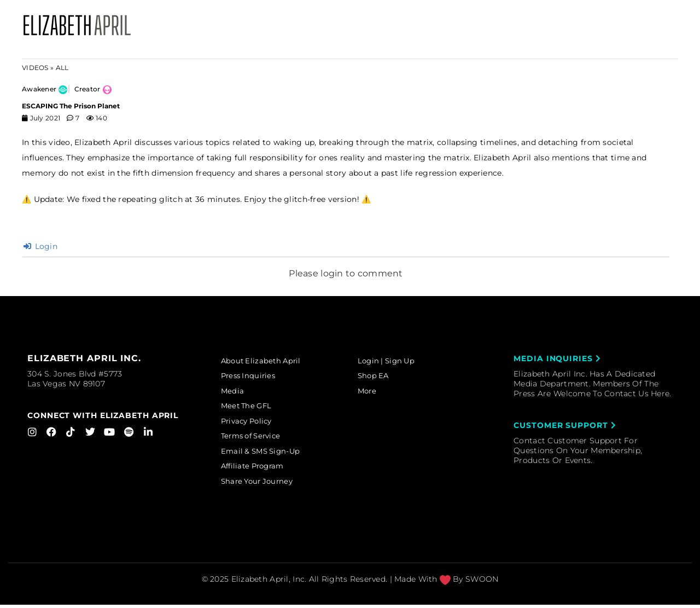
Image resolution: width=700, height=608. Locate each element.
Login (40, 246)
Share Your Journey (262, 485)
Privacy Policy (252, 423)
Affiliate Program (258, 469)
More (371, 392)
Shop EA (377, 377)
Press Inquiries (253, 377)
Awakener (39, 89)
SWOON (482, 583)
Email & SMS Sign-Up (266, 454)
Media (235, 392)
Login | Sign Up (391, 361)
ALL (62, 68)
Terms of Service (256, 438)
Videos (35, 68)
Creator (87, 89)
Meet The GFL (251, 408)
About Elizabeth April (266, 361)
